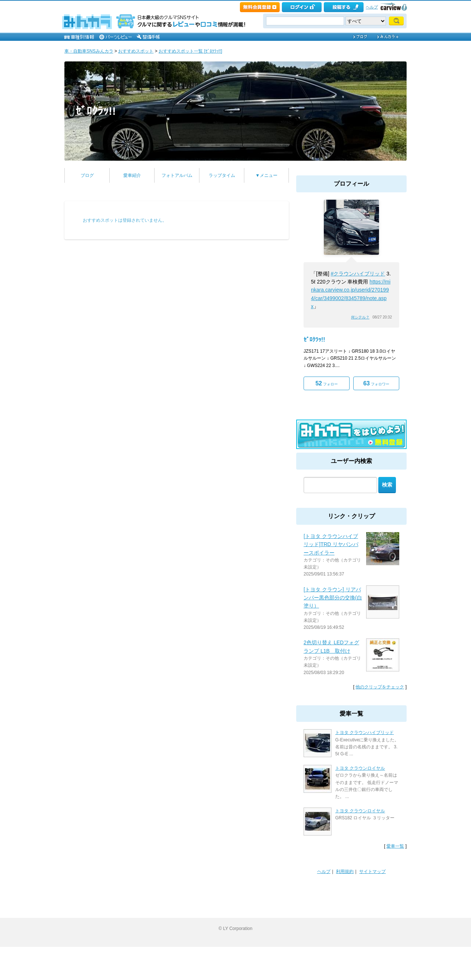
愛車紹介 (132, 175)
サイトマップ (372, 872)
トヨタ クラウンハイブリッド (364, 733)
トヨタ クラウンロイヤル (360, 768)
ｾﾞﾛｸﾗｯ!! (96, 111)
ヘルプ (372, 7)
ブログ (87, 175)
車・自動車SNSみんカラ (89, 51)
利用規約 (345, 872)
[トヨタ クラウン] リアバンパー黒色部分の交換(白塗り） (333, 598)
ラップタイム (222, 175)
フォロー (327, 383)
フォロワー (376, 383)
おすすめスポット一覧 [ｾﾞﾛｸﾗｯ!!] (190, 51)
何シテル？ (360, 317)
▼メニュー (266, 175)
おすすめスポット (136, 51)
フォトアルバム (177, 175)
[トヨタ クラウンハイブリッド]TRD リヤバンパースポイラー (331, 544)
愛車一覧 (395, 846)
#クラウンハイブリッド (358, 274)
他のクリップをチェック (380, 687)
